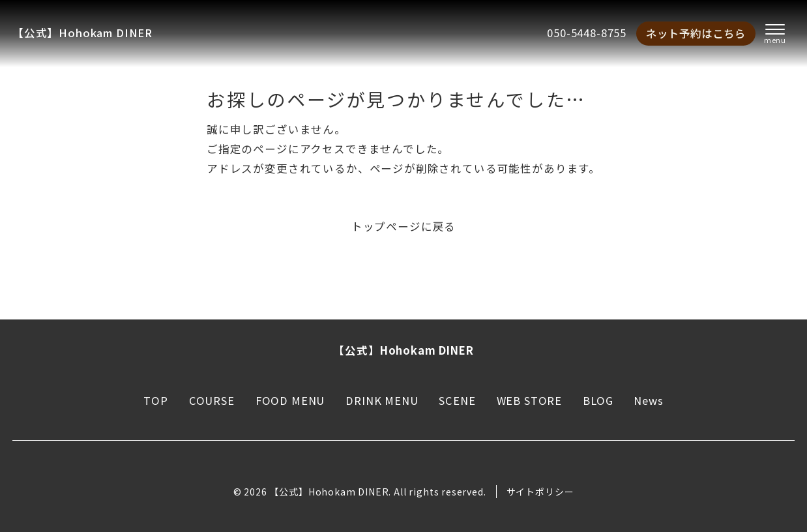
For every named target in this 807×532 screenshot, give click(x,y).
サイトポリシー (540, 492)
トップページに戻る (403, 226)
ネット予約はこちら (696, 33)
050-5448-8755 (587, 33)
